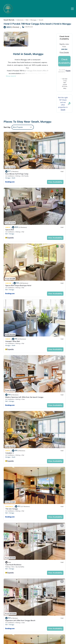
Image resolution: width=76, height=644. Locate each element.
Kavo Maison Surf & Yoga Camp (17, 157)
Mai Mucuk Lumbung (13, 351)
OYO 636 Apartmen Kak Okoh (51, 467)
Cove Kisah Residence (49, 273)
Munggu (33, 20)
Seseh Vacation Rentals (14, 590)
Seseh (41, 20)
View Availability (27, 165)
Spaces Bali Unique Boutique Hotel (18, 196)
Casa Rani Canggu (48, 428)
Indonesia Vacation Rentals (14, 603)
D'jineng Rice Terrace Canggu (52, 312)
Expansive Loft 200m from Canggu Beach (20, 312)
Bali (27, 20)
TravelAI (25, 629)
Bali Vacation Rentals (14, 597)
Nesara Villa (10, 390)
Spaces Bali (45, 157)
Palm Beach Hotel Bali (26, 623)
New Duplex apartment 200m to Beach (20, 545)
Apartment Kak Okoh (48, 506)
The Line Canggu (12, 273)
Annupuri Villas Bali (48, 196)
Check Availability (64, 61)
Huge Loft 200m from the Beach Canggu (20, 428)
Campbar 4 (45, 234)
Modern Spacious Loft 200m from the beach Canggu (57, 601)
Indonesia (20, 20)
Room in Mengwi (47, 545)
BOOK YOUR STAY (38, 615)
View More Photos (13, 43)
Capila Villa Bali (11, 506)
